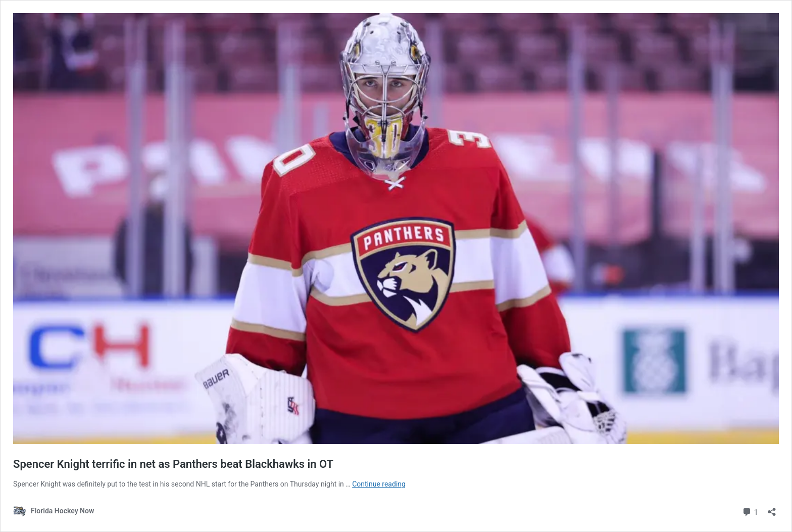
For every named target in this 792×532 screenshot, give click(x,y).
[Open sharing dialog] (772, 509)
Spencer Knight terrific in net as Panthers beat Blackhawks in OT (173, 464)
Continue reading (379, 484)
